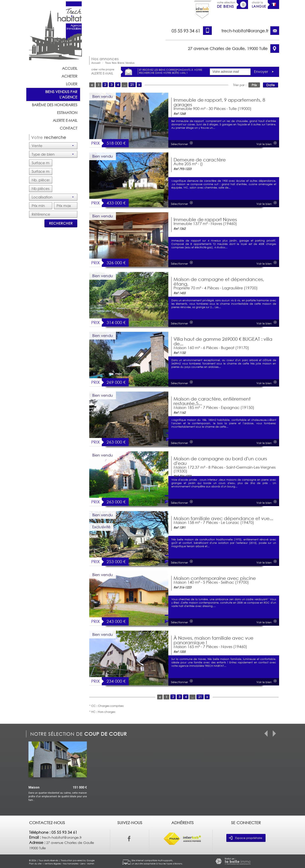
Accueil (70, 68)
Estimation (67, 113)
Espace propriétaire (245, 838)
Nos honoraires (71, 864)
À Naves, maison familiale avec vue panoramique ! (213, 640)
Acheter (69, 76)
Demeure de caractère (200, 160)
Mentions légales (52, 864)
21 (132, 85)
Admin (91, 864)
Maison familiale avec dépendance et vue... (223, 518)
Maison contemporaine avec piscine (215, 578)
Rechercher (61, 223)
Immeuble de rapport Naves (205, 219)
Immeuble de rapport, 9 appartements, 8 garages (219, 102)
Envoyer (265, 72)
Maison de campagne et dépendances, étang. (219, 281)
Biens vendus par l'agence (61, 94)
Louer (72, 84)
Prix (254, 85)
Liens (83, 864)
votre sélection (226, 5)
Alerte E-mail (65, 120)
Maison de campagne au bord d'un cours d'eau (220, 461)
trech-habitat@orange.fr (245, 31)
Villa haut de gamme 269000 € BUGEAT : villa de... (223, 341)
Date (271, 85)
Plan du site (35, 864)
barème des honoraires (55, 105)
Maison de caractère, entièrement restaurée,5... (212, 401)
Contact (69, 128)
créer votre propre (103, 72)
